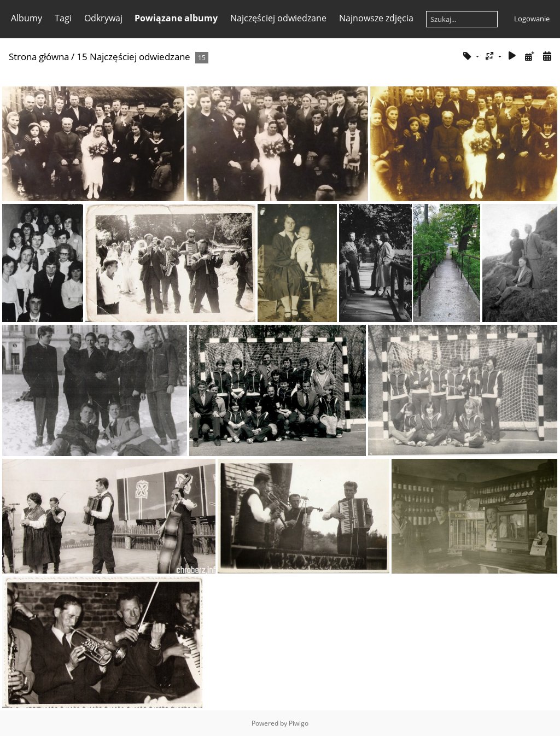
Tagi (63, 18)
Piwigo (299, 723)
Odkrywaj (103, 18)
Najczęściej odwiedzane (278, 18)
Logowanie (532, 19)
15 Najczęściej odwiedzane (133, 57)
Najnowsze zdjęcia (376, 18)
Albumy (27, 18)
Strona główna (39, 57)
